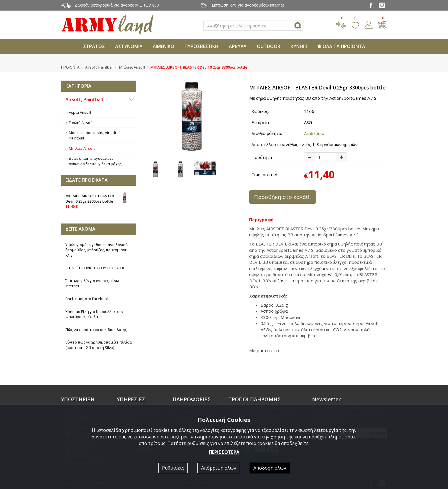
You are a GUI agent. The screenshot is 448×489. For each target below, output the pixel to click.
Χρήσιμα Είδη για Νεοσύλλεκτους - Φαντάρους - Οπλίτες (95, 314)
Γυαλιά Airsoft (81, 123)
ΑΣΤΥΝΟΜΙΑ (129, 46)
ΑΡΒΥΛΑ (238, 46)
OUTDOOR (269, 46)
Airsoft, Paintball (99, 67)
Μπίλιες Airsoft (132, 67)
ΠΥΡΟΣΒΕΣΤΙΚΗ (202, 46)
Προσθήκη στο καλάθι (283, 197)
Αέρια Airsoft (80, 112)
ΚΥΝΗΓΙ (299, 46)
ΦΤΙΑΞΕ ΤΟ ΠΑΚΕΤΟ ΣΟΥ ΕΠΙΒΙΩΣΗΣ (95, 268)
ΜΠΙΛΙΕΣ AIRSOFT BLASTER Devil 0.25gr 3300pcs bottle (99, 201)
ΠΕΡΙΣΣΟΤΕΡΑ (224, 452)
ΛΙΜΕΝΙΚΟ (164, 46)
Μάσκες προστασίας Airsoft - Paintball (94, 135)
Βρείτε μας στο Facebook (87, 299)
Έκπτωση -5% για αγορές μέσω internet (92, 283)
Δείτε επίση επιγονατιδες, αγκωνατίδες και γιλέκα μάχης (95, 161)
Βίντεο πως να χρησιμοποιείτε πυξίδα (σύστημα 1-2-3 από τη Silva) (99, 345)
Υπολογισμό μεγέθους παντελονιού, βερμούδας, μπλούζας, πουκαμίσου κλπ (97, 250)
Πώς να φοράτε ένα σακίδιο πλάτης (96, 330)
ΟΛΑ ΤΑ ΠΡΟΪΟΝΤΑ (341, 46)
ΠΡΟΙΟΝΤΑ (70, 67)
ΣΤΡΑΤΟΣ (94, 46)
